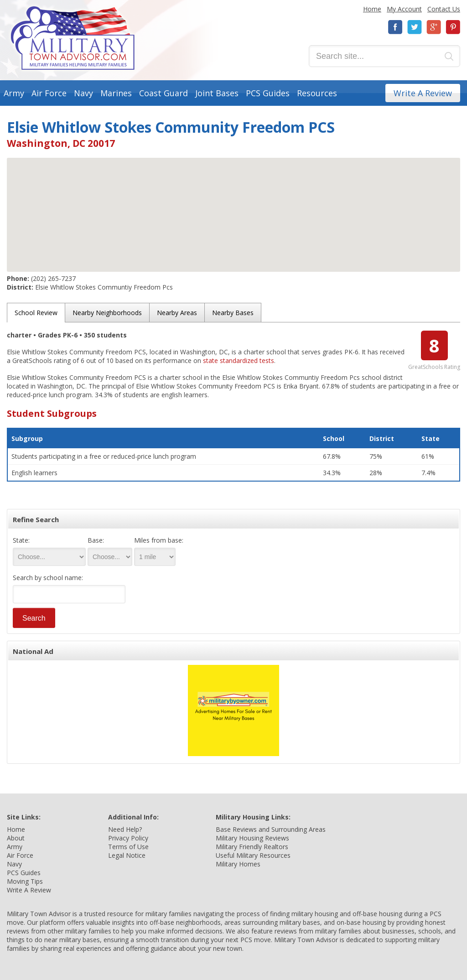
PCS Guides (268, 93)
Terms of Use (128, 847)
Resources (317, 93)
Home (372, 9)
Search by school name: (48, 578)
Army (14, 93)
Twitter (415, 27)
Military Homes (238, 864)
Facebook (395, 27)
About (16, 838)
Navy (83, 93)
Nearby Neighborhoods (107, 313)
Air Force (49, 93)
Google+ (434, 27)
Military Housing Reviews (252, 838)
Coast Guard (163, 93)
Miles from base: (159, 540)
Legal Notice (127, 855)
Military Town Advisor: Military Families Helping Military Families (73, 38)
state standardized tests (239, 360)
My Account (404, 9)
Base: (96, 540)
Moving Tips (25, 881)
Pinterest (453, 27)
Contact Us (444, 9)
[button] (233, 206)
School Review (36, 313)
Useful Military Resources (253, 855)
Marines (116, 93)
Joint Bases (217, 93)
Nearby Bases (233, 313)
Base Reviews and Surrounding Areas (271, 829)
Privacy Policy (128, 838)
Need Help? (125, 829)
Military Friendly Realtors (252, 847)
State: (21, 540)
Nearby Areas (177, 313)
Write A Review (423, 93)
